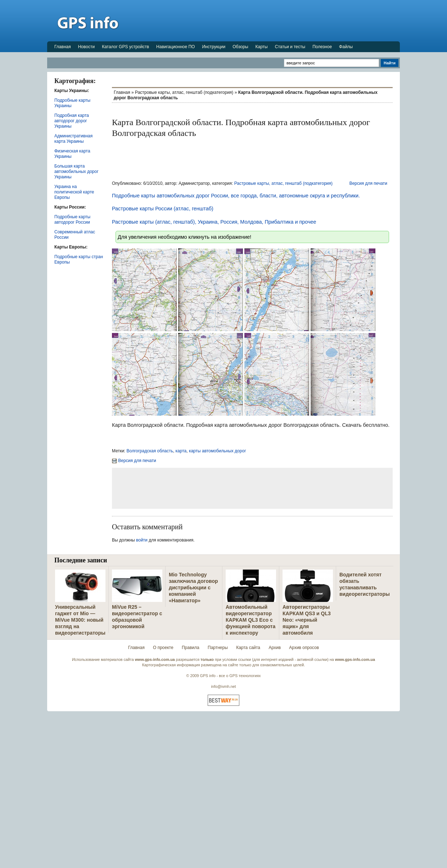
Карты (262, 47)
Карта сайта (248, 648)
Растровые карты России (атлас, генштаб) (163, 209)
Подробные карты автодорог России (72, 220)
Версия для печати (368, 183)
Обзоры (240, 47)
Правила (191, 648)
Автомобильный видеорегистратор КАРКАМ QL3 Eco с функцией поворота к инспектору (250, 620)
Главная (63, 47)
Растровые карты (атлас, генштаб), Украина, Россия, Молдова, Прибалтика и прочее (214, 222)
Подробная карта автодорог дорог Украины (72, 121)
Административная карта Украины (73, 139)
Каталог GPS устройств (125, 47)
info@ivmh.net (223, 686)
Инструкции (214, 47)
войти (142, 540)
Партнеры (218, 648)
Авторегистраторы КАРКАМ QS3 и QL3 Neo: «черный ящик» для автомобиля (307, 620)
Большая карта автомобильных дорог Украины (76, 172)
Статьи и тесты (290, 47)
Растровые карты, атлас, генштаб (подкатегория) (184, 92)
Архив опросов (304, 648)
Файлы (346, 47)
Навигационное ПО (175, 47)
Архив (275, 648)
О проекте (163, 648)
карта (181, 451)
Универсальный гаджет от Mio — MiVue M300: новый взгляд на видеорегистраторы (80, 620)
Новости (86, 47)
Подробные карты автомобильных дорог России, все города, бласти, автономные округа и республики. (236, 196)
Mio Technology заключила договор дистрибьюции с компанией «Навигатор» (193, 588)
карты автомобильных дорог (218, 451)
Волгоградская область (150, 451)
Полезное (322, 47)
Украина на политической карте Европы (74, 192)
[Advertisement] (269, 20)
